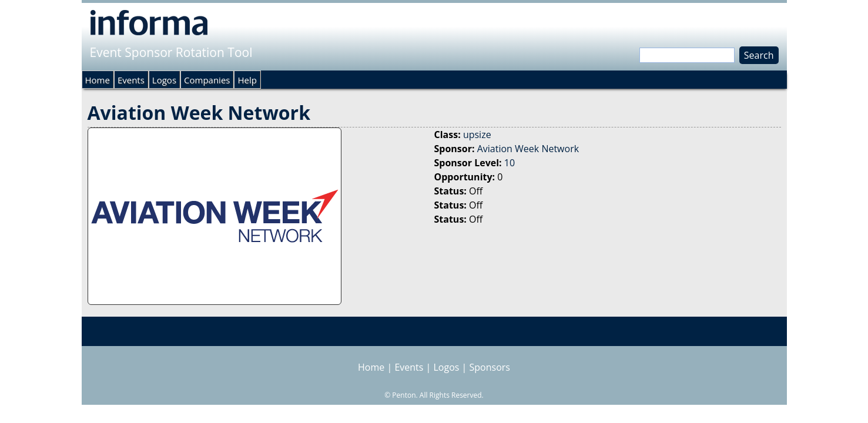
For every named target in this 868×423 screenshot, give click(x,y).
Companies (207, 80)
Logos (164, 80)
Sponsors (490, 367)
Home (98, 80)
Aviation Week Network (528, 149)
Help (247, 80)
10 (510, 163)
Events (131, 80)
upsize (477, 135)
